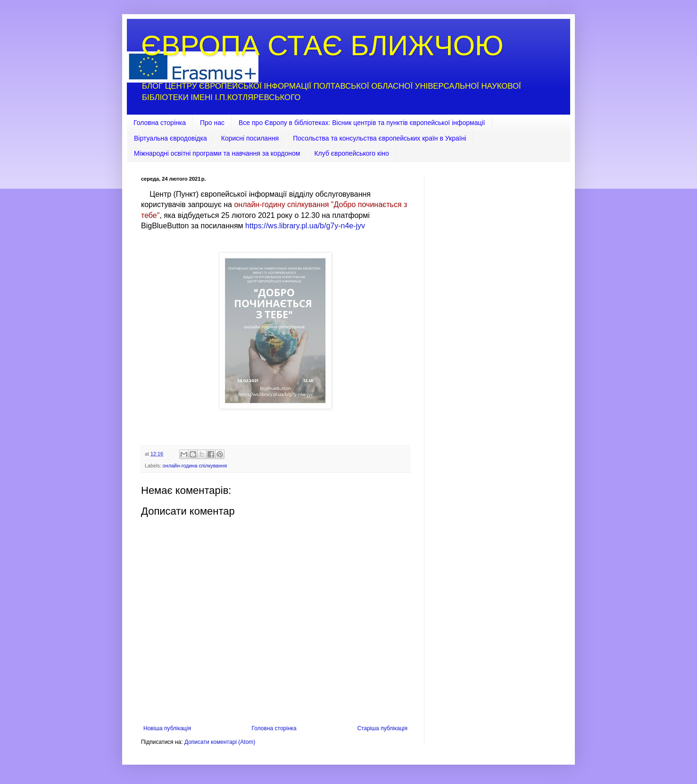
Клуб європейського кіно (351, 153)
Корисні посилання (250, 138)
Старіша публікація (382, 728)
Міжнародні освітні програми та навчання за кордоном (217, 153)
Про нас (212, 123)
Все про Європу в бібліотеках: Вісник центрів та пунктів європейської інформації (362, 123)
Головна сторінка (160, 123)
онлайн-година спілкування (195, 466)
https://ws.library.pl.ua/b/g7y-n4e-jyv (305, 226)
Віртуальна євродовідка (170, 138)
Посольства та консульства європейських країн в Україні (379, 138)
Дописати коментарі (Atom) (220, 742)
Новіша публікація (167, 728)
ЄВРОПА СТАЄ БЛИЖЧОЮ (322, 46)
